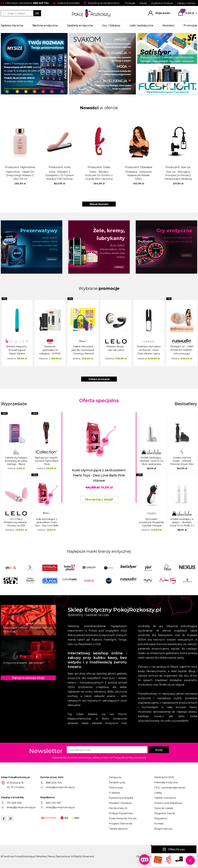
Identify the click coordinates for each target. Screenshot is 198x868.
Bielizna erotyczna (45, 25)
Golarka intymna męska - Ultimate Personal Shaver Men (182, 461)
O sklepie (114, 793)
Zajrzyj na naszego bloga (28, 678)
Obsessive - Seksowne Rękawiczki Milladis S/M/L (139, 175)
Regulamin (161, 818)
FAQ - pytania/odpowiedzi (170, 787)
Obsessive (146, 167)
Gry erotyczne (174, 231)
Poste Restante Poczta (123, 818)
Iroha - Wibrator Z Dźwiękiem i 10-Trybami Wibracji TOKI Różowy (60, 175)
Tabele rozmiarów (165, 798)
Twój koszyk (116, 787)
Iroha (67, 167)
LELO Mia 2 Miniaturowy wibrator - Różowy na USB (16, 522)
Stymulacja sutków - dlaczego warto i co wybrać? (27, 630)
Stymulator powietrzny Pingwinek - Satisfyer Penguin (151, 522)
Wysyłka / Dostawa (120, 803)
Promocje (190, 25)
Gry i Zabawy (111, 25)
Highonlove (28, 167)
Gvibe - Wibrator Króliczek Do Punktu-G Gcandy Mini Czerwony (99, 175)
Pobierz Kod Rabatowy (168, 803)
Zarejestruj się (117, 782)
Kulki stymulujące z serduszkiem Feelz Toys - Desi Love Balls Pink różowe (47, 522)
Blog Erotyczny (163, 829)
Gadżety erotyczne (80, 25)
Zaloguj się (115, 777)
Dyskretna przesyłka (121, 798)
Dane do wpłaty (164, 808)
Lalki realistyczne (141, 25)
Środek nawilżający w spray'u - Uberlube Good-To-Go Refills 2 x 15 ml (182, 522)
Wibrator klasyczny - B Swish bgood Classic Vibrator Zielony (17, 350)
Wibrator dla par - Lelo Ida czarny (116, 348)
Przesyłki (130, 3)
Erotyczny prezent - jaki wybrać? (24, 663)
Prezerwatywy (39, 231)
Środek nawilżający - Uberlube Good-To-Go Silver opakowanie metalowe (151, 461)
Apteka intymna (12, 25)
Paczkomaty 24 (118, 808)
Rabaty (143, 3)
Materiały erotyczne (166, 782)
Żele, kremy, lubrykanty (109, 234)
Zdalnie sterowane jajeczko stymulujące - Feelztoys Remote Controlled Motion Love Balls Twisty (83, 350)
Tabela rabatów (118, 829)
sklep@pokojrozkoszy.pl (60, 787)
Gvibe (107, 167)
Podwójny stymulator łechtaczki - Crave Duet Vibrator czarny (149, 350)
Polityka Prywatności (121, 813)
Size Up (186, 167)
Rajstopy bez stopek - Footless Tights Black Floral (47, 461)
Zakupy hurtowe (186, 3)
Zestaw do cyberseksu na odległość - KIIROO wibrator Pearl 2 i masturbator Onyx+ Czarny (50, 350)
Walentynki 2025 (164, 777)
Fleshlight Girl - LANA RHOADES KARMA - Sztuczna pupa (182, 350)
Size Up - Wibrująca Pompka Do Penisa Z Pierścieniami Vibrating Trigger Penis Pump (178, 175)
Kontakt (159, 824)
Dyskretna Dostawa (162, 3)
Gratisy (158, 793)
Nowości (168, 25)
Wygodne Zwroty (165, 813)
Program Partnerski (120, 824)
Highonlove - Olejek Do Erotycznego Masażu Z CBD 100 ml (20, 175)
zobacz (52, 259)
